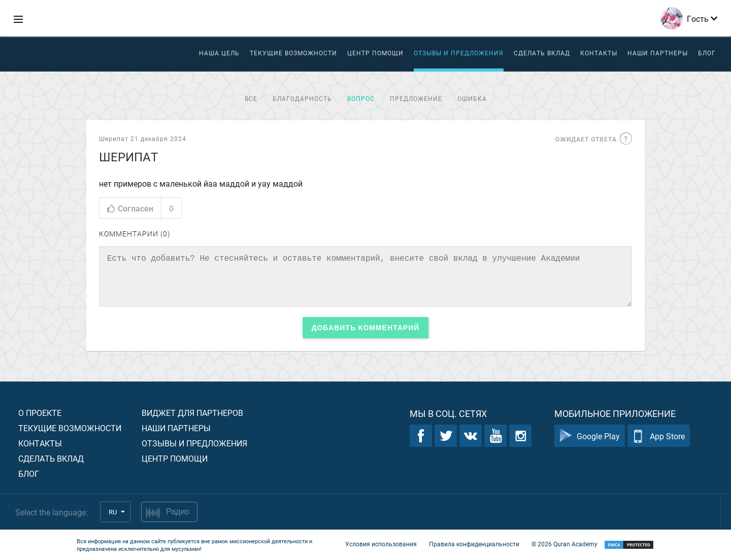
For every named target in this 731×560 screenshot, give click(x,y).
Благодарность (302, 98)
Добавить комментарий (366, 328)
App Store (659, 436)
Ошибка (472, 98)
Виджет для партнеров (192, 413)
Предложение (416, 98)
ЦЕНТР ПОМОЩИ (375, 53)
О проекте (40, 413)
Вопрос (361, 98)
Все (251, 98)
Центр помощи (175, 458)
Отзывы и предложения (459, 53)
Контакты (599, 53)
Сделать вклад (542, 53)
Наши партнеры (658, 53)
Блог (707, 53)
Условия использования (381, 544)
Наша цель (219, 53)
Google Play (590, 436)
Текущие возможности (293, 53)
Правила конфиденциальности (474, 544)
